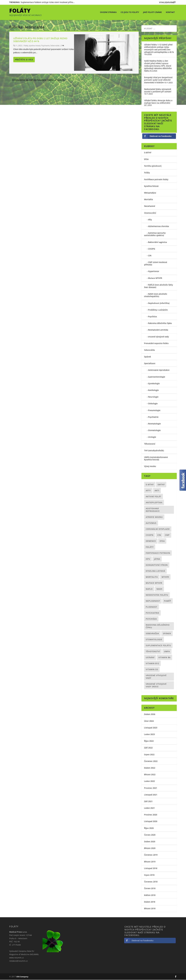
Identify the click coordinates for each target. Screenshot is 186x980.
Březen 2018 (150, 909)
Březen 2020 (150, 848)
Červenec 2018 (151, 882)
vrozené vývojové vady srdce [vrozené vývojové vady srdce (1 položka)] (156, 686)
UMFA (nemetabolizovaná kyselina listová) (156, 459)
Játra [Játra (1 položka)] (157, 559)
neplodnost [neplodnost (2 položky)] (153, 601)
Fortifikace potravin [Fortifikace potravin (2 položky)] (158, 553)
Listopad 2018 (151, 869)
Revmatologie (154, 424)
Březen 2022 (150, 775)
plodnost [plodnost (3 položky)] (151, 607)
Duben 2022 (150, 768)
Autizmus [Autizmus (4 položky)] (151, 523)
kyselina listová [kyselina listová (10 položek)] (155, 571)
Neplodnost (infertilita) (159, 303)
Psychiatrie (45, 46)
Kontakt (170, 12)
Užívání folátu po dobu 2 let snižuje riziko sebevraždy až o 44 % (40, 40)
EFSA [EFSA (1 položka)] (162, 541)
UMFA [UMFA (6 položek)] (167, 652)
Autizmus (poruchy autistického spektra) (155, 234)
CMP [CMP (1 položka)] (167, 535)
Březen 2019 (150, 862)
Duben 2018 (150, 902)
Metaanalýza (150, 193)
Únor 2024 (149, 721)
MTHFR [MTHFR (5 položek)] (165, 577)
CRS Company (22, 977)
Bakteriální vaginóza (157, 242)
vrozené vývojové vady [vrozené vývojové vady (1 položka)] (156, 677)
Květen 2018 (150, 895)
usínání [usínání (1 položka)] (150, 658)
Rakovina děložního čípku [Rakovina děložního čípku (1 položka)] (158, 626)
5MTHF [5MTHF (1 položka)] (161, 485)
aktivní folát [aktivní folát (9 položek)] (154, 497)
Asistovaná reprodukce (159, 370)
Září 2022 (148, 748)
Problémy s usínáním (158, 310)
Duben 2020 (150, 842)
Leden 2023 (149, 735)
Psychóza (152, 317)
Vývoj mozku (150, 467)
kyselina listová (35, 46)
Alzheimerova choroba (158, 226)
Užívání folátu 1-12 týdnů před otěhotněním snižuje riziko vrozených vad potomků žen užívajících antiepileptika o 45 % (159, 49)
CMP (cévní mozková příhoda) (156, 264)
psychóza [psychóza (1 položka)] (151, 619)
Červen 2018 (150, 889)
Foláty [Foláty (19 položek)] (150, 547)
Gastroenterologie (157, 377)
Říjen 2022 (149, 741)
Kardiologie (153, 390)
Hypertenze (154, 272)
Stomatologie (154, 431)
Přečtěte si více (24, 60)
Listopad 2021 (151, 795)
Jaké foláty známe (152, 12)
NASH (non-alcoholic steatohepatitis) (156, 295)
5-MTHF (148, 153)
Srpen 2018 (149, 875)
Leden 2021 (149, 808)
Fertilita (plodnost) (153, 166)
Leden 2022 (149, 781)
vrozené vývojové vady (158, 337)
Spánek (148, 357)
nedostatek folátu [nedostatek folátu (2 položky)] (157, 595)
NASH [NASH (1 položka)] (159, 589)
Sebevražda (55, 46)
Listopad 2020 (151, 822)
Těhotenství (150, 444)
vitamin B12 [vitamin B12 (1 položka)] (152, 664)
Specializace (150, 364)
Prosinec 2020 (151, 815)
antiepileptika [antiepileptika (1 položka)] (154, 503)
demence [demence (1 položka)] (151, 541)
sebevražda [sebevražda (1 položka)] (152, 634)
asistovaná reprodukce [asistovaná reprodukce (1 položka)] (153, 510)
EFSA (146, 159)
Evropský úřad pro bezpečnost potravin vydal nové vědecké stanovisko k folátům (158, 80)
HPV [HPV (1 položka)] (148, 559)
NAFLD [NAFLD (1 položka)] (149, 589)
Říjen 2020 (149, 828)
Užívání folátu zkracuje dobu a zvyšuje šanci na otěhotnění (158, 102)
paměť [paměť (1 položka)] (168, 601)
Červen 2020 (150, 835)
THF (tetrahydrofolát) (154, 451)
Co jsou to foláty (130, 12)
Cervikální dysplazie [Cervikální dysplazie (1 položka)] (158, 529)
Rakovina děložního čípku (160, 323)
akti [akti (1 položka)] (157, 491)
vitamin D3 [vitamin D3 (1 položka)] (152, 670)
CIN (150, 256)
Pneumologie (154, 411)
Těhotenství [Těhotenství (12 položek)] (153, 652)
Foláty (26, 46)
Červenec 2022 (151, 761)
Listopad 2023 (151, 728)
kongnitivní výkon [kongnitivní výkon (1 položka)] (157, 565)
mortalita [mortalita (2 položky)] (152, 577)
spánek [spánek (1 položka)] (167, 634)
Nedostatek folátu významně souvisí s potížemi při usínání (158, 91)
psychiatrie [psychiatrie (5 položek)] (152, 613)
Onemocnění (150, 213)
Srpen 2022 (149, 755)
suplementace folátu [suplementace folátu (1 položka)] (158, 646)
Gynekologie (154, 384)
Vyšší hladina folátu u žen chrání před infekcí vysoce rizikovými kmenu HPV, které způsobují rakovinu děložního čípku (158, 66)
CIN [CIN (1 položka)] (159, 535)
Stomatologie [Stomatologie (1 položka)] (154, 640)
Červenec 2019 (151, 855)
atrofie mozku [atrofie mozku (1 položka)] (154, 517)
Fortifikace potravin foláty (156, 180)
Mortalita (149, 200)
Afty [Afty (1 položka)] (148, 491)
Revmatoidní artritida (158, 330)
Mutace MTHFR (155, 278)
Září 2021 (148, 802)
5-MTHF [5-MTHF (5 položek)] (150, 485)
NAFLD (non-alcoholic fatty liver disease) (159, 286)
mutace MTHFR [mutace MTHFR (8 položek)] (154, 583)
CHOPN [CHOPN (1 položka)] (150, 535)
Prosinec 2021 (151, 788)
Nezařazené (150, 206)
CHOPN (152, 249)
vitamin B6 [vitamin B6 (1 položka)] (164, 658)
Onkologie (153, 404)
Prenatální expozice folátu (156, 344)
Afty (150, 220)
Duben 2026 (150, 714)
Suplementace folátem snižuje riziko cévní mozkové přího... (48, 2)
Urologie (152, 437)
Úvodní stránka (108, 12)
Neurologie (153, 397)
